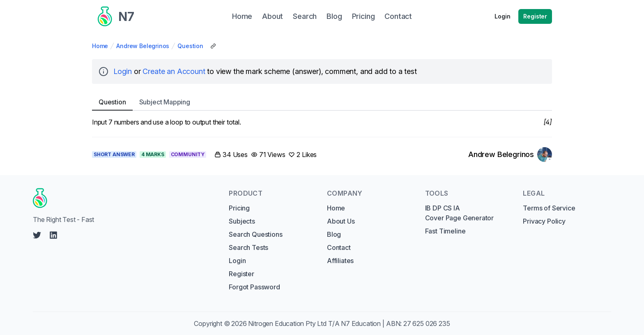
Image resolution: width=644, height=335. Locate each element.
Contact (339, 247)
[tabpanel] (322, 122)
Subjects (242, 221)
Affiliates (340, 261)
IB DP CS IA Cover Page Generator (459, 213)
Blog (334, 234)
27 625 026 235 (427, 323)
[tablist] (322, 102)
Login (502, 16)
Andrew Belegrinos (143, 46)
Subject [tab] (165, 102)
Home (100, 46)
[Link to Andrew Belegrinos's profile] (510, 155)
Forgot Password (254, 287)
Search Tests (248, 247)
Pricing (239, 208)
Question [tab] (112, 102)
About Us (341, 221)
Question (190, 46)
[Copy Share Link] (213, 46)
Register (535, 16)
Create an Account (174, 71)
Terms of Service (549, 208)
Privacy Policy (544, 221)
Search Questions (255, 234)
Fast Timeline (445, 231)
